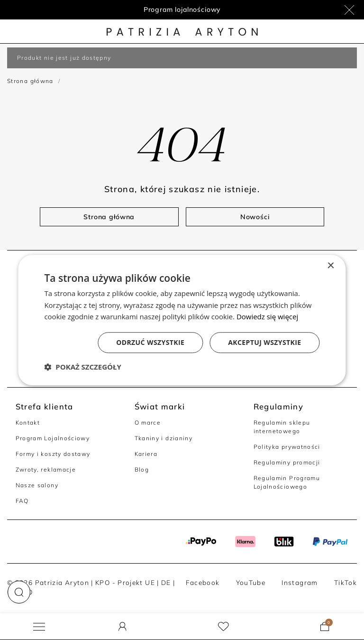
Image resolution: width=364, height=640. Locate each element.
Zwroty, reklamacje (46, 469)
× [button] (331, 266)
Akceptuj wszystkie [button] (264, 342)
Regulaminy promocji (287, 462)
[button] (19, 592)
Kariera (146, 454)
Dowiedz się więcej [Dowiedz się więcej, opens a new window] (267, 317)
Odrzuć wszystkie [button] (150, 342)
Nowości (255, 217)
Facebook (203, 582)
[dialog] (182, 320)
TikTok (346, 582)
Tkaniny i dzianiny (164, 438)
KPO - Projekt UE (125, 582)
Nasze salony (37, 485)
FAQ (22, 501)
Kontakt (28, 422)
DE (166, 582)
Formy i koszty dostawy (53, 454)
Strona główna (30, 81)
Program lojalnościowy (182, 9)
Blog (142, 469)
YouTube (251, 582)
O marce (148, 422)
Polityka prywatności (287, 447)
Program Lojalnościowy (53, 438)
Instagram (300, 582)
